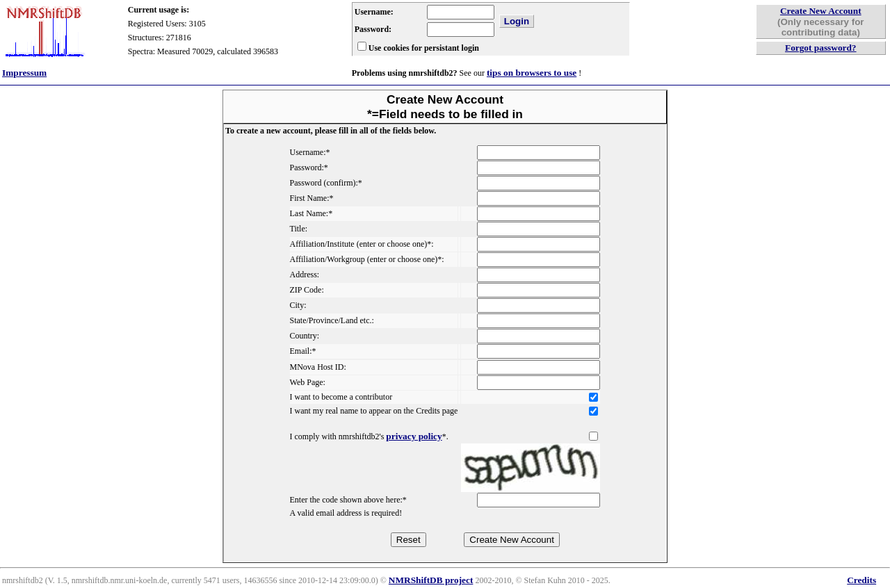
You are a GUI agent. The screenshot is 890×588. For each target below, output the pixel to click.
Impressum (24, 73)
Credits (861, 580)
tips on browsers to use (532, 73)
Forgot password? (821, 48)
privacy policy (414, 436)
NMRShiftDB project (431, 580)
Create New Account (821, 11)
